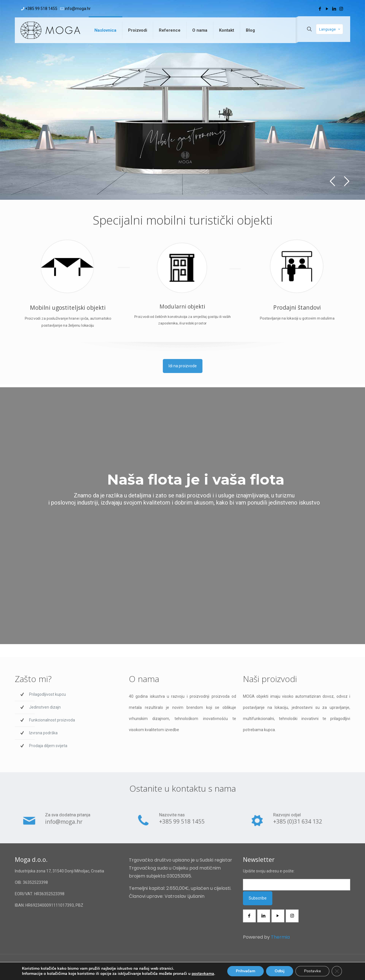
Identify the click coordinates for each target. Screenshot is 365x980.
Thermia (280, 937)
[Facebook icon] (320, 9)
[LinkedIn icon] (334, 9)
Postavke (312, 971)
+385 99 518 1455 (182, 824)
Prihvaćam (246, 971)
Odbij (280, 971)
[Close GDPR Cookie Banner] (337, 971)
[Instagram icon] (341, 9)
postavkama (203, 974)
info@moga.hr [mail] (78, 9)
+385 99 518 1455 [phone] (41, 9)
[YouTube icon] (327, 9)
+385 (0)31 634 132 (297, 824)
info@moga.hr (66, 824)
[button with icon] (249, 916)
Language (330, 29)
